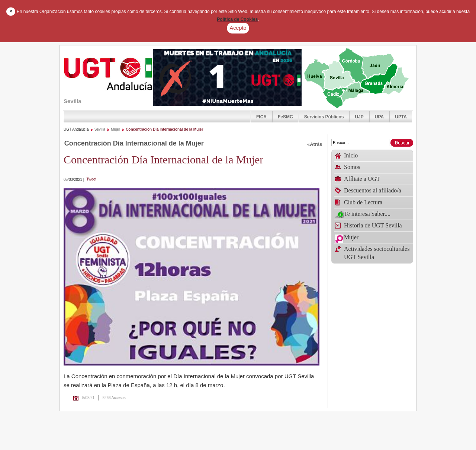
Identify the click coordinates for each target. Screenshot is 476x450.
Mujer (115, 129)
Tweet (91, 179)
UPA (379, 117)
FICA (261, 117)
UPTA (401, 117)
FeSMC (285, 117)
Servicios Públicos (324, 117)
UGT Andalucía (76, 129)
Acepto (238, 28)
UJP (359, 117)
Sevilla (100, 129)
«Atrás (315, 144)
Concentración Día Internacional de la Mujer (164, 129)
